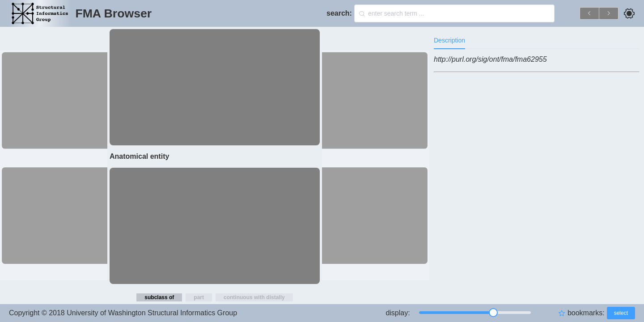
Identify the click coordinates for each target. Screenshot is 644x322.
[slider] (475, 313)
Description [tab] (449, 40)
